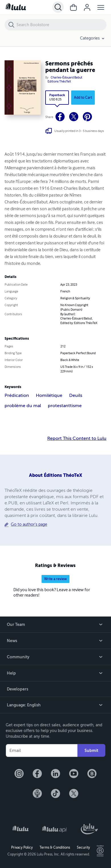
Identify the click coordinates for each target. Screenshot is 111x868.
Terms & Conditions (55, 848)
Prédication (17, 395)
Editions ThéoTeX (59, 82)
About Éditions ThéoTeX (56, 475)
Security (83, 848)
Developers (18, 689)
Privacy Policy (22, 848)
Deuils (76, 395)
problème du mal (23, 406)
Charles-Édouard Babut (66, 78)
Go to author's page (29, 524)
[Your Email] (42, 751)
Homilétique (49, 395)
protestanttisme (65, 406)
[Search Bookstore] (61, 25)
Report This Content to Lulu (77, 438)
